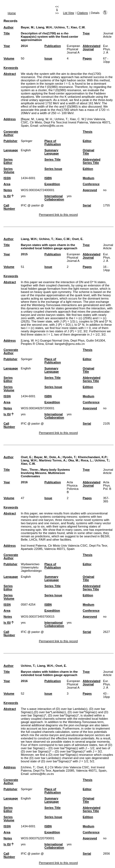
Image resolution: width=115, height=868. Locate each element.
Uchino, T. (62, 27)
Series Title (53, 159)
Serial (87, 205)
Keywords (11, 68)
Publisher (10, 141)
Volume (9, 58)
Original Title (89, 152)
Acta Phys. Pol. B (107, 485)
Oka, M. (74, 460)
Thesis (88, 132)
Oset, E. (78, 239)
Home (12, 13)
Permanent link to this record (58, 215)
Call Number (9, 207)
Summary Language (52, 152)
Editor (87, 141)
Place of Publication (53, 143)
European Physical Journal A (73, 49)
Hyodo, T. (69, 457)
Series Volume (9, 170)
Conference (91, 184)
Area (7, 184)
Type (86, 33)
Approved (90, 190)
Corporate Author (11, 133)
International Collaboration (54, 198)
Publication (53, 46)
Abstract (10, 74)
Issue (48, 58)
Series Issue (53, 169)
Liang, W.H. (44, 27)
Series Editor (8, 161)
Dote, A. (55, 457)
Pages (87, 58)
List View (69, 13)
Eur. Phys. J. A (107, 49)
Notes (8, 190)
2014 (24, 46)
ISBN (48, 178)
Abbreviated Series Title (92, 161)
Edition (88, 169)
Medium (89, 178)
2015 (24, 254)
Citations (83, 13)
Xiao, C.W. (78, 27)
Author (9, 27)
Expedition (52, 184)
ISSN (7, 178)
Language (11, 150)
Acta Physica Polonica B (73, 487)
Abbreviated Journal (92, 48)
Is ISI (7, 196)
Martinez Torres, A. (53, 460)
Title (7, 33)
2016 (24, 482)
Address (10, 119)
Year (7, 46)
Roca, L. (87, 460)
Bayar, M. (27, 27)
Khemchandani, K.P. (93, 457)
